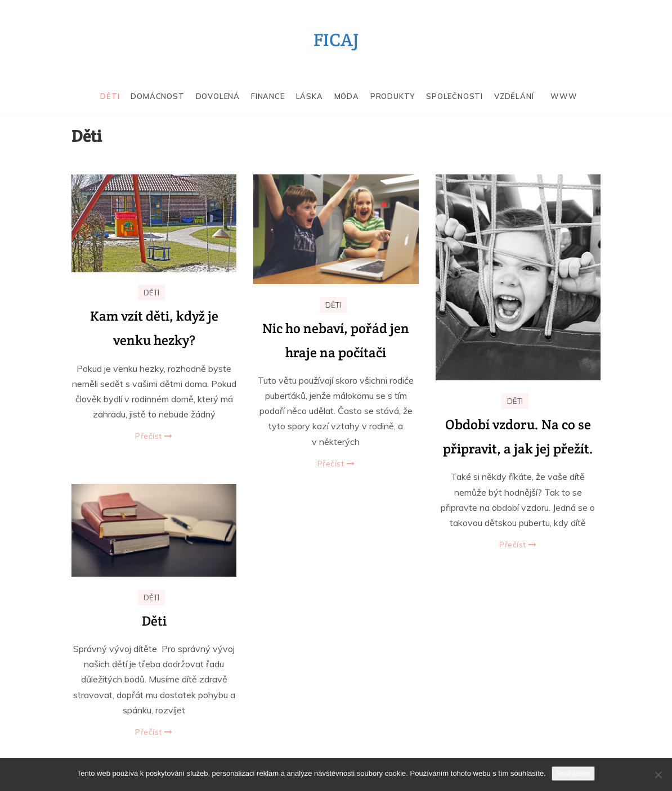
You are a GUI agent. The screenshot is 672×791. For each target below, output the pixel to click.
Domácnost (157, 96)
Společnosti (454, 96)
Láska (310, 96)
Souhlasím (573, 773)
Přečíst (154, 436)
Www (564, 96)
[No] (658, 775)
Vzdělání (514, 96)
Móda (347, 96)
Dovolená (218, 96)
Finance (268, 96)
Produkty (393, 96)
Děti (110, 96)
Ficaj (336, 40)
